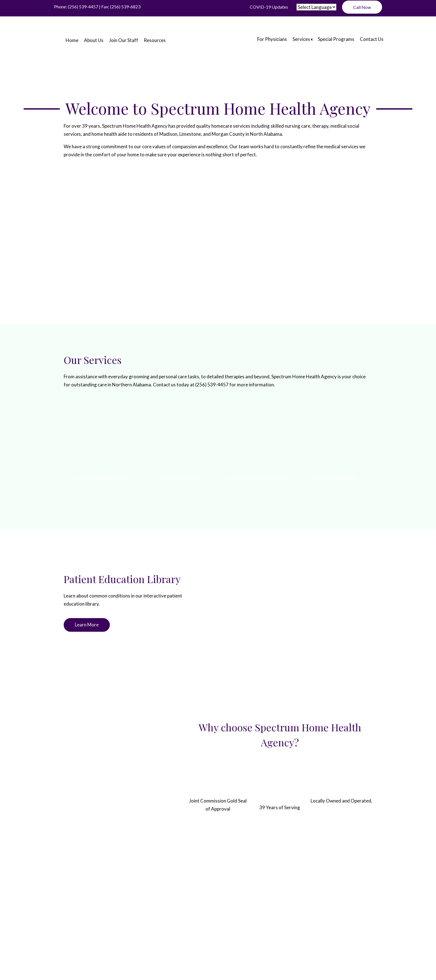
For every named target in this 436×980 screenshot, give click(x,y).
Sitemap (253, 894)
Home (72, 40)
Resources (155, 40)
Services (301, 39)
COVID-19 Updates (269, 7)
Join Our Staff (124, 40)
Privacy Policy (226, 894)
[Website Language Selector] (316, 7)
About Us (94, 40)
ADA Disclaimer (192, 894)
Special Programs (336, 39)
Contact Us (372, 39)
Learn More (87, 625)
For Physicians (272, 39)
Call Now (362, 7)
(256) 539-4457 (83, 7)
